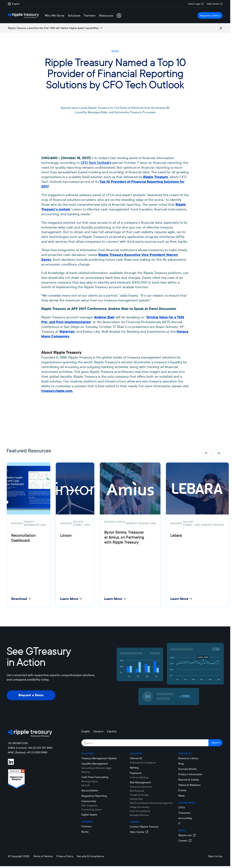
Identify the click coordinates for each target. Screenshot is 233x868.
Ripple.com (185, 835)
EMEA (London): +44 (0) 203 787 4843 (30, 748)
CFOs (182, 807)
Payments (136, 773)
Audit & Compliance (140, 811)
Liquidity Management (95, 764)
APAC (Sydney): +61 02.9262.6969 (28, 752)
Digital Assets (89, 815)
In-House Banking (139, 777)
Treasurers (184, 813)
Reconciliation (90, 790)
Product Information (190, 774)
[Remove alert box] (221, 28)
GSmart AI (136, 758)
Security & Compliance (90, 856)
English (86, 731)
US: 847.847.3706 (18, 743)
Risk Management (140, 782)
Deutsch (98, 731)
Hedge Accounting (139, 807)
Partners (86, 826)
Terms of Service (43, 856)
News (181, 796)
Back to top (215, 856)
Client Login (194, 4)
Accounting (185, 818)
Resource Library (188, 758)
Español (112, 731)
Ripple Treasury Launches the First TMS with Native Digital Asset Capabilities (53, 28)
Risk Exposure (137, 791)
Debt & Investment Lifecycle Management (151, 803)
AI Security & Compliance (143, 763)
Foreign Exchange (139, 795)
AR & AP (86, 785)
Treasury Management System (99, 758)
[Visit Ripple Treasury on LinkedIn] (13, 762)
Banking (86, 772)
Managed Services (139, 815)
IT (179, 823)
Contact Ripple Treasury (144, 827)
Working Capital (90, 781)
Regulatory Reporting (94, 796)
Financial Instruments (141, 787)
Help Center (213, 4)
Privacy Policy (65, 856)
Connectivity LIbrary (92, 810)
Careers (183, 841)
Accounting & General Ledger (97, 768)
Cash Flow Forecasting (95, 777)
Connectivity (89, 801)
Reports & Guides (189, 780)
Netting (134, 768)
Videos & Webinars (189, 785)
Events (182, 790)
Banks (85, 832)
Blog (181, 764)
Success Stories (187, 769)
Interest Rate (136, 799)
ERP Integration (89, 805)
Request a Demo (210, 15)
